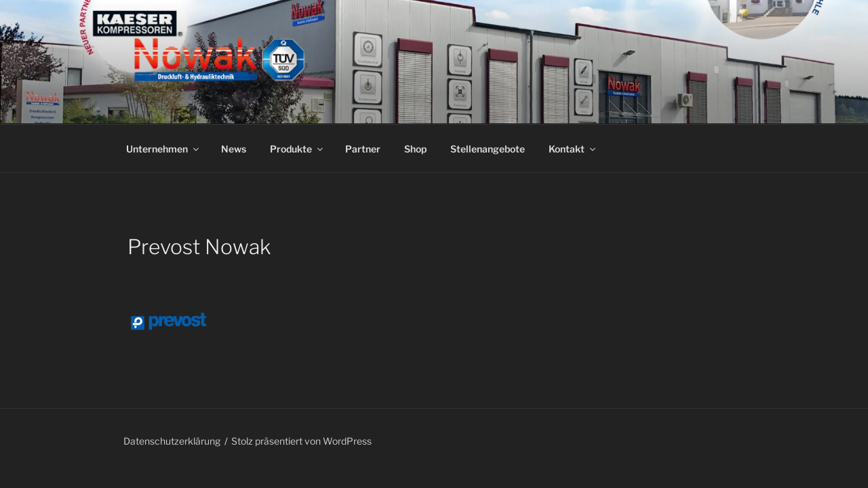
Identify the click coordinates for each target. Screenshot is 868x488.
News (234, 149)
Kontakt (573, 149)
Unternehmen (163, 149)
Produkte (297, 149)
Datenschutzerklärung (172, 441)
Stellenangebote (488, 149)
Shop (415, 149)
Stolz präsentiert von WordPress (301, 441)
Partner (363, 149)
